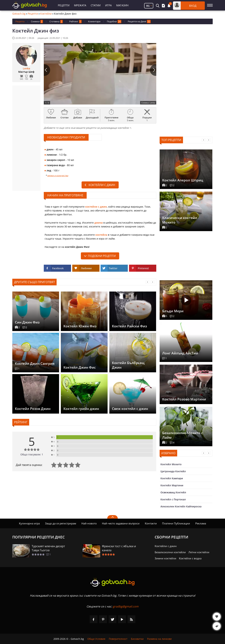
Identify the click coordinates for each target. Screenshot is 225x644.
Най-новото (89, 523)
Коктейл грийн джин (81, 409)
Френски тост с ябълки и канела (119, 548)
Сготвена (56, 22)
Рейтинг (75, 22)
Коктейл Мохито (171, 464)
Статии (96, 5)
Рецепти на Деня (139, 22)
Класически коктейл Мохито (180, 220)
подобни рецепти (102, 256)
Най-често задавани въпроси (121, 523)
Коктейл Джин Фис (80, 367)
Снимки (37, 22)
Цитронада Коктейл (173, 471)
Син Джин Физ (27, 322)
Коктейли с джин (102, 185)
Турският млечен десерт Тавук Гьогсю (48, 548)
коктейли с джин (96, 207)
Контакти (151, 523)
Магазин (122, 5)
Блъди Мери (173, 311)
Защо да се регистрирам (61, 523)
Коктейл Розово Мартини (184, 399)
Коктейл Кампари (172, 478)
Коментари (94, 21)
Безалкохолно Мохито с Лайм (183, 435)
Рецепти (64, 5)
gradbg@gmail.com (126, 606)
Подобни (114, 22)
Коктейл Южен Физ (80, 326)
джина (99, 223)
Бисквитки (137, 639)
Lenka (26, 68)
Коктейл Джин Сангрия (35, 364)
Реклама (201, 523)
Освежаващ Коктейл (173, 492)
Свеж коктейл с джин (130, 409)
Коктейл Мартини (172, 485)
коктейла (101, 235)
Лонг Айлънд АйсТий (180, 353)
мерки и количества (58, 176)
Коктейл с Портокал (173, 499)
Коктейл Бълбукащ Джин (128, 365)
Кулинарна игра (29, 523)
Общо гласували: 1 (32, 454)
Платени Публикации (176, 523)
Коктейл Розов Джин (33, 409)
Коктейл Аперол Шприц (183, 180)
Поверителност (118, 639)
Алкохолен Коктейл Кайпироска (181, 506)
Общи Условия (96, 639)
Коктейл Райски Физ (129, 326)
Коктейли (46, 14)
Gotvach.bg (19, 14)
